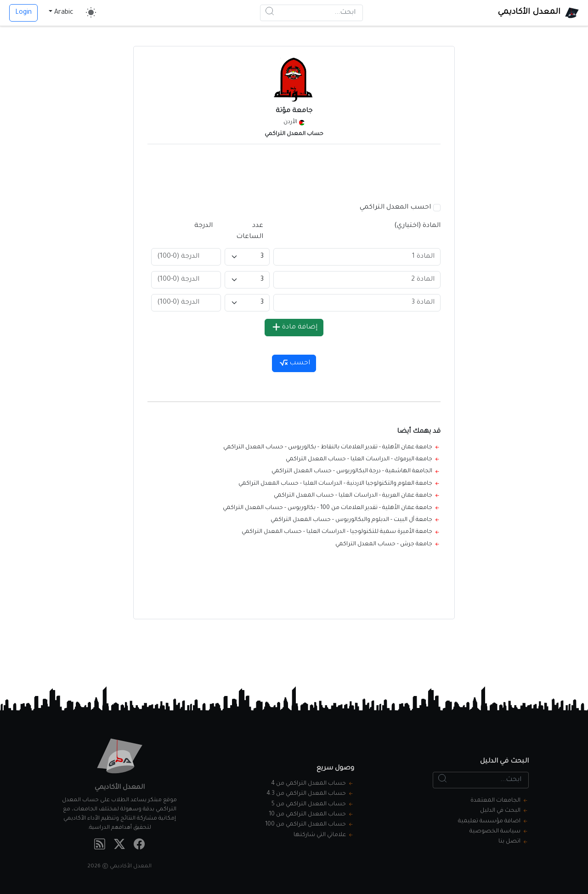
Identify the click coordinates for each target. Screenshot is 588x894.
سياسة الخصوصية (495, 832)
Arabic (64, 13)
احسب (295, 363)
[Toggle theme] (91, 13)
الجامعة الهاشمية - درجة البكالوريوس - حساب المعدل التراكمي (352, 471)
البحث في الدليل (500, 811)
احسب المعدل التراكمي (395, 208)
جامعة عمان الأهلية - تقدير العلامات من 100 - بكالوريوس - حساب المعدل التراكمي (328, 508)
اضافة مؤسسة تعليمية (489, 821)
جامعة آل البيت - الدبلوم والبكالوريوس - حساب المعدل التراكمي (351, 520)
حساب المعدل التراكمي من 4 (308, 784)
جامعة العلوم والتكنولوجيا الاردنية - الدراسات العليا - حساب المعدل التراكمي (335, 484)
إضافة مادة (295, 327)
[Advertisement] (294, 172)
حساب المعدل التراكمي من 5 (309, 804)
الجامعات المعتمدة (495, 801)
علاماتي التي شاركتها (320, 835)
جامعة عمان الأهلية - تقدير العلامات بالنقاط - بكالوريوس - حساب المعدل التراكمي (328, 447)
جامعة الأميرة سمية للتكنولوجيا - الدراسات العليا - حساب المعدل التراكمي (337, 532)
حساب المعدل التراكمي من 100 (305, 825)
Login (23, 13)
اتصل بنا (509, 842)
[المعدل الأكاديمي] (538, 13)
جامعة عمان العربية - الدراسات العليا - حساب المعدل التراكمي (353, 496)
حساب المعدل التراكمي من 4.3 (306, 794)
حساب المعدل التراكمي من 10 (307, 815)
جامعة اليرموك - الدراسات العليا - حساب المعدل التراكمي (359, 459)
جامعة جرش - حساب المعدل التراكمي (384, 544)
